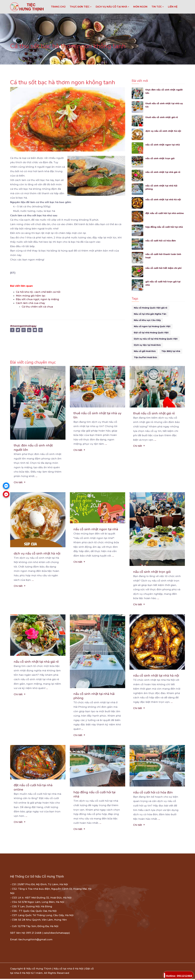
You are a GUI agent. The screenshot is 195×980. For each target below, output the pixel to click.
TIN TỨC (158, 7)
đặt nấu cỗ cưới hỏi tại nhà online (165, 213)
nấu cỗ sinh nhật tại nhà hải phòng (162, 188)
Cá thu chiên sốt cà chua (37, 307)
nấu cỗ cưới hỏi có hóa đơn (161, 241)
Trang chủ (58, 7)
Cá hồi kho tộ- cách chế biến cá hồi (38, 292)
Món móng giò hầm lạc (31, 296)
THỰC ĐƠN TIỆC (81, 7)
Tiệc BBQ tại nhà (171, 351)
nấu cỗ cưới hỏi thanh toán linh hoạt (164, 256)
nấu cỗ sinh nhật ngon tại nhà (163, 145)
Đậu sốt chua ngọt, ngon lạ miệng (37, 299)
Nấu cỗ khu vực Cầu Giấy (147, 320)
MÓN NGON (140, 7)
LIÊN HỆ (173, 7)
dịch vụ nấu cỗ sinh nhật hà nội (164, 131)
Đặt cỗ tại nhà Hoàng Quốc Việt (151, 333)
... (36, 477)
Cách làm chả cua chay (31, 303)
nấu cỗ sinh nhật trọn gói (160, 158)
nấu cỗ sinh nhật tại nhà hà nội (164, 199)
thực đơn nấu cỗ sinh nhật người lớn (164, 92)
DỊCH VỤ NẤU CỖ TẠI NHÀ (112, 7)
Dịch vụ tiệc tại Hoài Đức (147, 345)
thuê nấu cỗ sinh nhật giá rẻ (162, 117)
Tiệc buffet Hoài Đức (145, 357)
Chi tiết (20, 483)
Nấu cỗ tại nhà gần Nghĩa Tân (150, 314)
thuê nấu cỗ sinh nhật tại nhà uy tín (164, 105)
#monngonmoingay (23, 326)
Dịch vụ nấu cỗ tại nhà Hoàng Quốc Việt (156, 339)
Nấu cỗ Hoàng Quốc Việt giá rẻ (151, 308)
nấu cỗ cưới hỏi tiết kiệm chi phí (164, 268)
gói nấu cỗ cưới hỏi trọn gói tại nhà (164, 283)
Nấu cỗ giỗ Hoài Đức (145, 351)
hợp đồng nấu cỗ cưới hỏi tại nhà (165, 227)
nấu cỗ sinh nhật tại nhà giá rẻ (163, 172)
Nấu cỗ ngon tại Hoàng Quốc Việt (152, 326)
